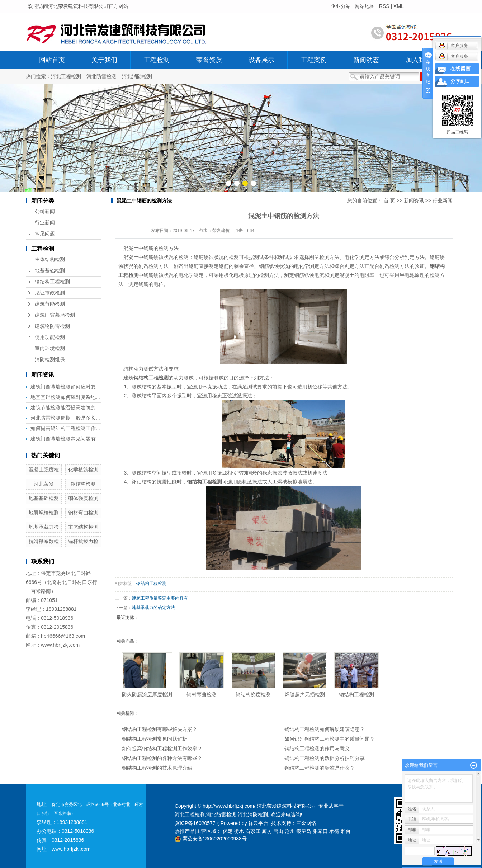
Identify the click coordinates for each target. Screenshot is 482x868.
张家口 (320, 831)
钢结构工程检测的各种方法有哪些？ (162, 758)
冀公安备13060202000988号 (211, 839)
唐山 (278, 831)
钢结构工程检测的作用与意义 (317, 749)
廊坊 (267, 831)
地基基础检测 (50, 271)
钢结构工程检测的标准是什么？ (320, 768)
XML (399, 6)
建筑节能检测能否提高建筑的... (65, 407)
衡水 (239, 831)
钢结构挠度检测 (253, 694)
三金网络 (306, 823)
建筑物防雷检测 (52, 326)
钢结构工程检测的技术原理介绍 (157, 768)
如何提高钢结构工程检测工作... (65, 428)
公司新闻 (45, 211)
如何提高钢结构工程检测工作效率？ (162, 749)
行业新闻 (45, 223)
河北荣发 (44, 484)
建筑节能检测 (50, 304)
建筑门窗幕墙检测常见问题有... (65, 439)
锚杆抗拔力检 (83, 541)
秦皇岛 (304, 831)
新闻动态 (366, 60)
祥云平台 (258, 823)
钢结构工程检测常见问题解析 (155, 739)
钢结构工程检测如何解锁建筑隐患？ (325, 729)
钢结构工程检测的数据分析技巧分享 (325, 758)
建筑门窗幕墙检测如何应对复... (65, 387)
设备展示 (261, 60)
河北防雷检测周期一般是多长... (65, 418)
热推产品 (185, 831)
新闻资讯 (414, 201)
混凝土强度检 (44, 470)
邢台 (346, 831)
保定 (228, 831)
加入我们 (419, 60)
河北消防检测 (137, 76)
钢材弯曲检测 (83, 513)
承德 (334, 831)
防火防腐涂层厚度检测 (147, 694)
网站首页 (52, 60)
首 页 (389, 201)
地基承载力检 (44, 527)
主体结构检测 (50, 260)
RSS (384, 6)
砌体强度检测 (83, 498)
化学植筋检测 (83, 470)
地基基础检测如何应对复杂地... (65, 397)
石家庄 (253, 831)
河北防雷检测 (101, 76)
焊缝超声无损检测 (305, 694)
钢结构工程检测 (52, 282)
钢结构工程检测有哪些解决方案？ (160, 729)
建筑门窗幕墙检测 (55, 315)
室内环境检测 (50, 348)
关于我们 (104, 60)
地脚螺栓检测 (44, 513)
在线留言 (460, 69)
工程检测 (157, 60)
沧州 (290, 831)
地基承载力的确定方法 (153, 608)
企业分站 (341, 6)
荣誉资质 (209, 60)
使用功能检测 (50, 337)
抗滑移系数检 (44, 541)
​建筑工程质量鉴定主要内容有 (160, 598)
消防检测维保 (50, 360)
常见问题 (45, 234)
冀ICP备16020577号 (198, 823)
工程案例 (314, 60)
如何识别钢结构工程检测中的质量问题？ (330, 739)
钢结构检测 (83, 484)
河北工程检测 (66, 76)
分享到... (460, 81)
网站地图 (365, 6)
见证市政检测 (50, 293)
